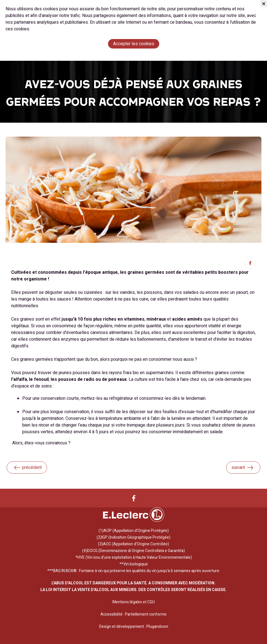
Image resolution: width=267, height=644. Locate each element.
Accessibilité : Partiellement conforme (133, 614)
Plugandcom (157, 627)
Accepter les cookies (134, 44)
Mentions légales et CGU (134, 602)
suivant (242, 468)
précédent (28, 468)
